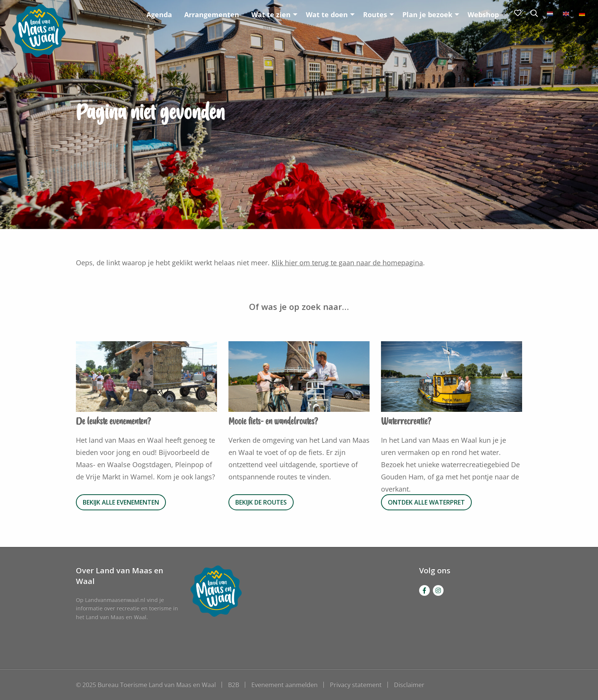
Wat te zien (271, 15)
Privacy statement (356, 685)
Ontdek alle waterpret (426, 502)
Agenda (159, 15)
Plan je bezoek (427, 15)
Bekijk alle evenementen (121, 502)
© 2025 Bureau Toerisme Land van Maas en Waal (146, 685)
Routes (375, 15)
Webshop (483, 15)
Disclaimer (409, 685)
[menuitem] (159, 14)
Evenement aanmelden (285, 685)
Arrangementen (212, 15)
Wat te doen (327, 15)
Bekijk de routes (261, 502)
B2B (234, 685)
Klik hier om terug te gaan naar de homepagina (347, 263)
